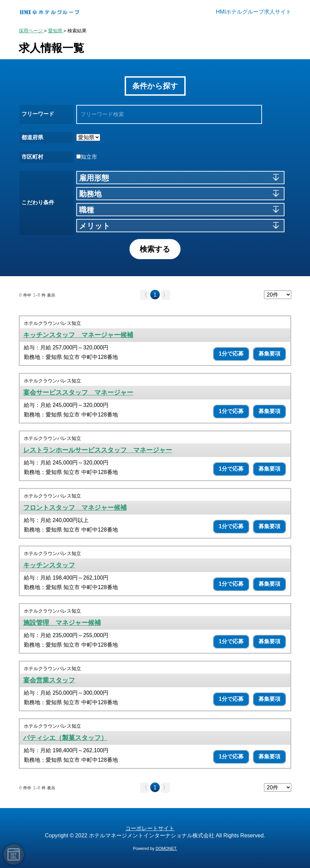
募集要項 (269, 354)
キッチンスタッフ (49, 565)
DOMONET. (166, 849)
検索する (155, 249)
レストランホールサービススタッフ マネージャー (98, 450)
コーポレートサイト (150, 828)
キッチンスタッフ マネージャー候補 (78, 335)
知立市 (87, 157)
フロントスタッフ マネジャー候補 (75, 508)
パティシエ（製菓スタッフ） (65, 738)
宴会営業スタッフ (49, 680)
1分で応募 (231, 354)
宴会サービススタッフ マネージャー (78, 392)
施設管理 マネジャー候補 (62, 623)
